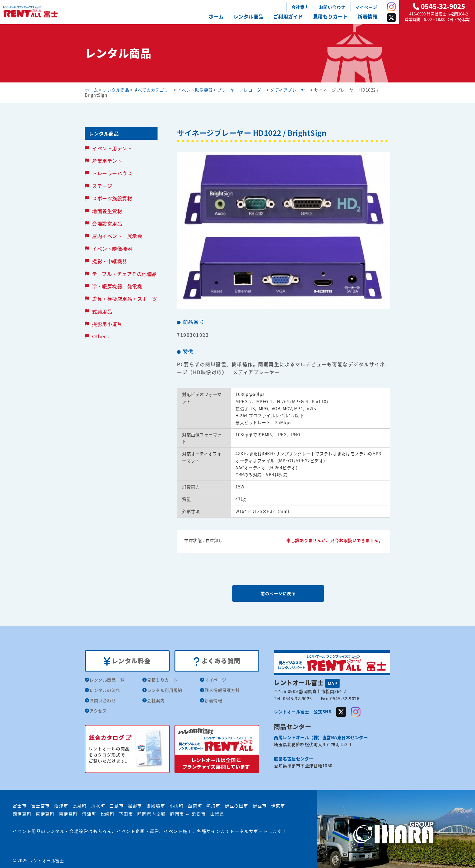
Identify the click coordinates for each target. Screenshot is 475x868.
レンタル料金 (127, 661)
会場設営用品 (107, 223)
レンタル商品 (249, 16)
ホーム (216, 16)
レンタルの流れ (105, 690)
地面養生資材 (107, 211)
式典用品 (102, 311)
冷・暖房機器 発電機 (117, 286)
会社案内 (300, 7)
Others (100, 336)
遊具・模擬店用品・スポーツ (125, 299)
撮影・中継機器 (110, 261)
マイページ (366, 7)
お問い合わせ (332, 7)
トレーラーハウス (112, 173)
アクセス (98, 711)
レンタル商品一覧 (107, 680)
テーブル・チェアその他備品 (125, 274)
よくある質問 (217, 661)
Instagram (391, 7)
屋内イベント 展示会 (117, 236)
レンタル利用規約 (164, 690)
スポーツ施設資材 (112, 198)
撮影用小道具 (107, 324)
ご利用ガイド (288, 16)
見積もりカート (331, 16)
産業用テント (107, 161)
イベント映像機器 (112, 249)
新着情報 (367, 16)
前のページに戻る (283, 593)
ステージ (102, 186)
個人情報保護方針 (222, 690)
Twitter (391, 18)
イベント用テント (112, 148)
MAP (333, 683)
